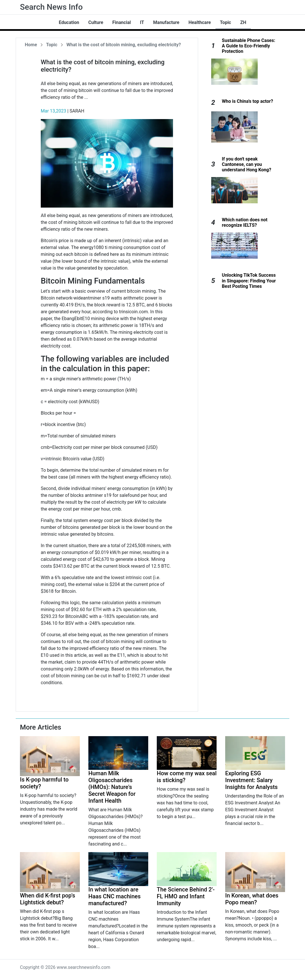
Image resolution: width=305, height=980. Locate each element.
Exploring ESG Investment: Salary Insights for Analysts (251, 780)
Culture (96, 22)
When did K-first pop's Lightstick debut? (48, 899)
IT (142, 22)
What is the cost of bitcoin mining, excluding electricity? (124, 45)
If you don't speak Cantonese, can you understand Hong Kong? (246, 164)
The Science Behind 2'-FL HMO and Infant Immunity (186, 896)
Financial (122, 22)
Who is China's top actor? (247, 101)
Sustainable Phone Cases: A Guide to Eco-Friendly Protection (248, 46)
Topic (226, 22)
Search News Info (51, 7)
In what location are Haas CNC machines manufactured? (114, 896)
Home (31, 45)
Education (69, 22)
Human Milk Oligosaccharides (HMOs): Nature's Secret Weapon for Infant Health (112, 787)
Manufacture (166, 22)
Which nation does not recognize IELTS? (245, 222)
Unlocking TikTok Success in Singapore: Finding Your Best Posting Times (249, 281)
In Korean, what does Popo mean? (252, 899)
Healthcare (200, 22)
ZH (243, 22)
